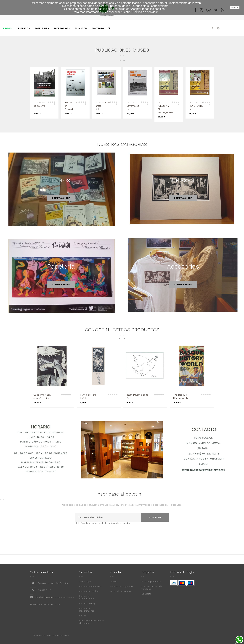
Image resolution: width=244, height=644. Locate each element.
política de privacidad (119, 523)
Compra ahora (61, 198)
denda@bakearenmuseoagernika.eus (55, 597)
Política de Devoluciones (87, 597)
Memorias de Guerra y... (39, 106)
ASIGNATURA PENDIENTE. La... (196, 106)
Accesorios (183, 266)
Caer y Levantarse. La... (133, 106)
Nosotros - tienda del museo (46, 604)
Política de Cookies (89, 591)
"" (145, 12)
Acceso (114, 582)
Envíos (83, 616)
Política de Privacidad (90, 586)
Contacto (146, 594)
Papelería (61, 266)
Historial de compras (121, 591)
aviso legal (97, 523)
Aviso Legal (85, 582)
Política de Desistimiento (87, 610)
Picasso (183, 180)
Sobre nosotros (42, 572)
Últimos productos (151, 582)
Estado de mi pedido (122, 586)
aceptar (235, 8)
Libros (61, 180)
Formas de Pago (88, 603)
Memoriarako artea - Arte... (103, 106)
